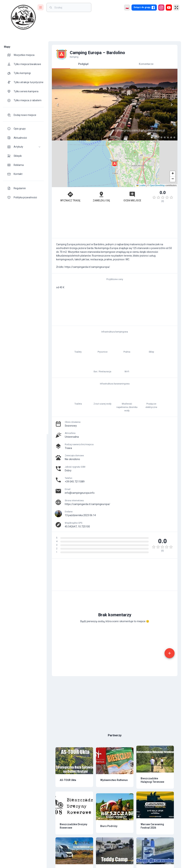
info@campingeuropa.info (78, 493)
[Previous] (56, 105)
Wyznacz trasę (69, 197)
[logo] (23, 17)
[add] (168, 653)
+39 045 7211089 (73, 482)
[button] (23, 147)
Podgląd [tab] (82, 65)
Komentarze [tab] (145, 64)
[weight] (71, 7)
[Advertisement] (113, 222)
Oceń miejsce (131, 197)
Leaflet (139, 185)
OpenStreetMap (155, 185)
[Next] (170, 105)
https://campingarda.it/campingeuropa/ (86, 504)
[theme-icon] (10, 55)
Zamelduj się (100, 197)
